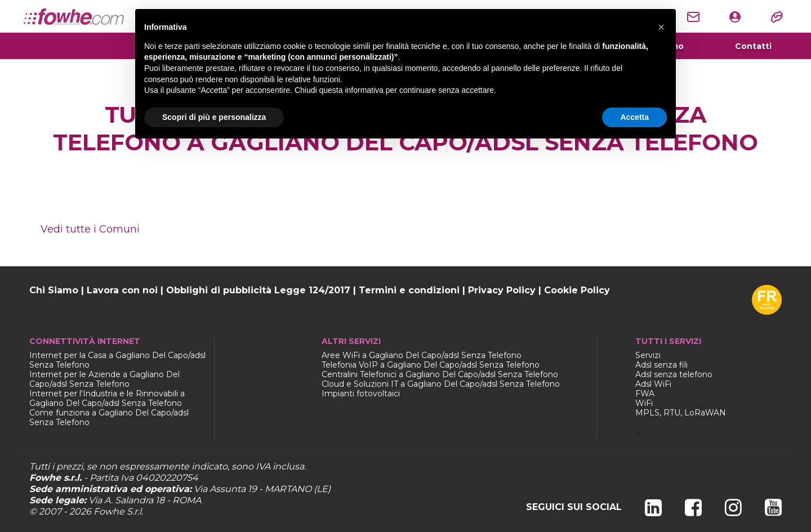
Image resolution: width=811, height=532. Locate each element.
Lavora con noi (122, 290)
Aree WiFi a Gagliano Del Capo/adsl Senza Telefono (422, 355)
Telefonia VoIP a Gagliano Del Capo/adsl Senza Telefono (431, 365)
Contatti (753, 46)
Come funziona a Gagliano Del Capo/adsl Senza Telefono (109, 417)
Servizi (648, 355)
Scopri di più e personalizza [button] (214, 117)
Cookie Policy (577, 290)
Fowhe (109, 511)
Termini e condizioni (409, 290)
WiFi (644, 403)
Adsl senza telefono (674, 374)
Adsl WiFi (653, 384)
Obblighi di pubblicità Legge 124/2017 (258, 290)
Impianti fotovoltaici (361, 394)
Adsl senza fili (661, 365)
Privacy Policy (502, 290)
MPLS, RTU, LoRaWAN (681, 413)
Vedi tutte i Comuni (90, 229)
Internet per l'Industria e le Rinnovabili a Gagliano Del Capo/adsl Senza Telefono (107, 398)
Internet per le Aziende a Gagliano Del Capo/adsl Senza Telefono (104, 379)
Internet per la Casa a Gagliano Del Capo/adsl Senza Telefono (117, 360)
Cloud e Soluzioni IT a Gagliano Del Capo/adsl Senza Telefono (441, 384)
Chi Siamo (54, 290)
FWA (645, 394)
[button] (661, 27)
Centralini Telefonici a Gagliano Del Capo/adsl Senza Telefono (440, 374)
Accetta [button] (634, 117)
